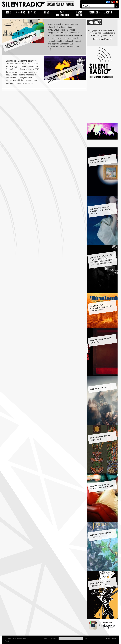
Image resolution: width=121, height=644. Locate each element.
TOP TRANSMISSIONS (62, 14)
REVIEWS (32, 13)
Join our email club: (51, 639)
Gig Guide (20, 13)
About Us (109, 13)
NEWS (47, 13)
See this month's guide (102, 39)
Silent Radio (41, 4)
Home (8, 13)
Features (93, 13)
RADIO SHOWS (79, 14)
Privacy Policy (111, 638)
